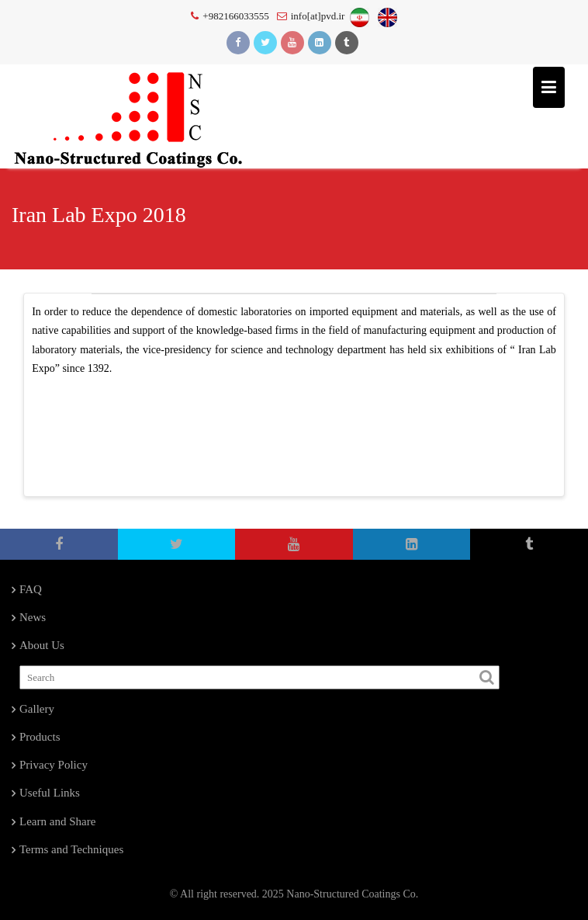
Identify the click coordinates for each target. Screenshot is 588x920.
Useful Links (50, 793)
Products (40, 737)
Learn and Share (57, 821)
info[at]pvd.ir (311, 16)
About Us (42, 645)
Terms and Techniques (71, 849)
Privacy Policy (54, 765)
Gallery (37, 709)
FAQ (31, 589)
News (33, 617)
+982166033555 (230, 16)
